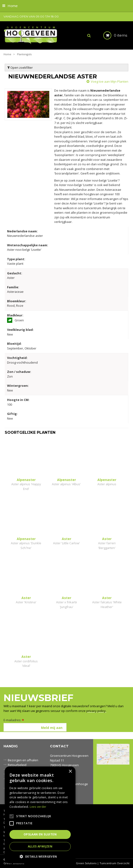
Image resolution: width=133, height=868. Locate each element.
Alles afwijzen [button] (40, 846)
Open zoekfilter (20, 68)
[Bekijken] (111, 35)
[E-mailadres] (35, 727)
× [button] (70, 772)
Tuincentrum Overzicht (114, 863)
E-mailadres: (14, 720)
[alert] (40, 815)
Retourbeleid (17, 765)
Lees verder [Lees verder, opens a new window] (38, 807)
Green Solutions (86, 863)
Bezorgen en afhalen (23, 760)
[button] (40, 856)
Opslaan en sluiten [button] (40, 834)
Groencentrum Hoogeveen (69, 756)
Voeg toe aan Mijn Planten (110, 81)
